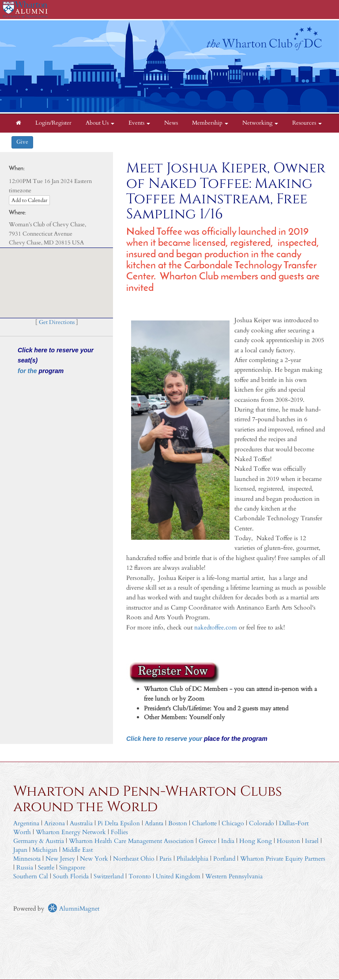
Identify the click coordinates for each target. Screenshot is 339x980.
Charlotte (204, 823)
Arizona (55, 823)
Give (22, 142)
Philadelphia (192, 859)
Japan (20, 850)
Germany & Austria (39, 841)
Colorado (262, 823)
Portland (224, 859)
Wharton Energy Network (71, 832)
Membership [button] (210, 123)
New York (94, 859)
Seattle (46, 868)
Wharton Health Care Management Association (131, 841)
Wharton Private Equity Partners (283, 859)
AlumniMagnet (73, 909)
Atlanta (154, 823)
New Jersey (61, 859)
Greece (207, 841)
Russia (25, 868)
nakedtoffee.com (216, 627)
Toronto (140, 876)
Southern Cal (31, 876)
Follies (119, 832)
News (171, 123)
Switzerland (109, 876)
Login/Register (53, 123)
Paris (166, 859)
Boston (178, 823)
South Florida (71, 876)
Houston (288, 841)
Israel (312, 841)
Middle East (77, 850)
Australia (81, 823)
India (228, 841)
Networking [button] (260, 123)
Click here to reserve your (165, 739)
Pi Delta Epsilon (119, 823)
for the (28, 371)
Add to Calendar (29, 200)
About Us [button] (100, 123)
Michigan (45, 850)
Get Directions (57, 322)
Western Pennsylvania (234, 876)
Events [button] (139, 123)
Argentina (26, 823)
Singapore (72, 868)
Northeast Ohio (134, 859)
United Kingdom (178, 876)
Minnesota (27, 859)
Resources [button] (307, 123)
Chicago (233, 823)
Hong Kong (256, 841)
